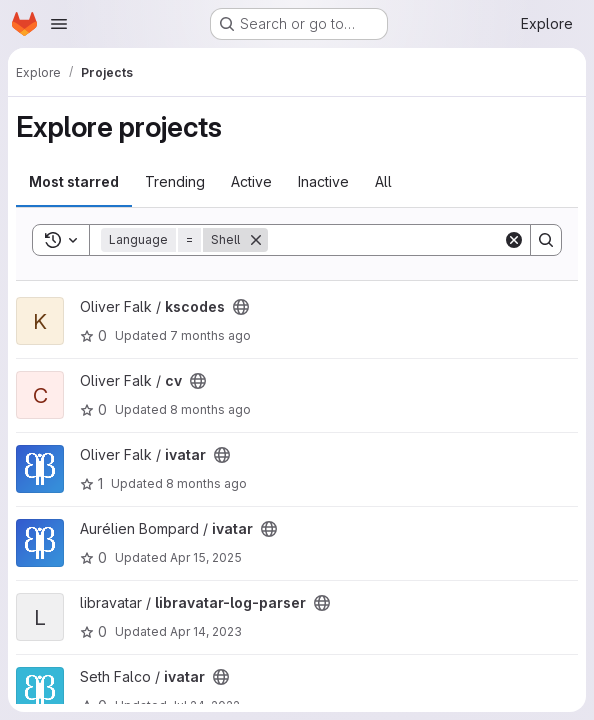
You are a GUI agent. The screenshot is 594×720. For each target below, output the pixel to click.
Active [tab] (251, 181)
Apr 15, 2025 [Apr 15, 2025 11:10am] (206, 557)
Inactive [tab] (323, 181)
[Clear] (514, 240)
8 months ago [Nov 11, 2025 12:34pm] (210, 409)
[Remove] (256, 240)
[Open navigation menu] (59, 24)
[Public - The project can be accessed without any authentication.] (241, 307)
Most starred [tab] (74, 181)
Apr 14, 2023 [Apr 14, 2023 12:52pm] (206, 631)
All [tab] (383, 181)
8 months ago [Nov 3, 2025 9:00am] (206, 483)
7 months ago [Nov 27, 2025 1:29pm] (210, 335)
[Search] (392, 240)
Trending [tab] (175, 181)
